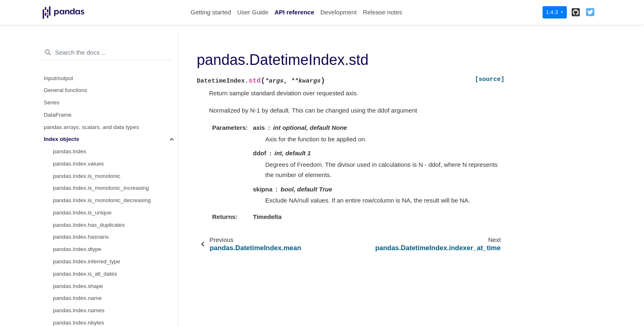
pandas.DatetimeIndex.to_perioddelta (99, 43)
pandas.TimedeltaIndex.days (88, 129)
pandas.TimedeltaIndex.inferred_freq (98, 190)
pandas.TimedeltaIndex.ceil (87, 251)
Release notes (382, 12)
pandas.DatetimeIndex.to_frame (92, 80)
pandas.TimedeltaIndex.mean (89, 276)
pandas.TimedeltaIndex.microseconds (100, 153)
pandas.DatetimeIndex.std (87, 105)
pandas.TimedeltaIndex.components (98, 178)
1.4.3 (553, 12)
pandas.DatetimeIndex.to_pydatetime (99, 56)
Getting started (211, 12)
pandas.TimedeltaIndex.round (90, 227)
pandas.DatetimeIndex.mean (89, 92)
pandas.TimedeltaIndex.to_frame (93, 264)
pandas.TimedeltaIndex (82, 117)
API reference (294, 12)
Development (338, 12)
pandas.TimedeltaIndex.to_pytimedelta (100, 202)
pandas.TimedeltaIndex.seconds (93, 141)
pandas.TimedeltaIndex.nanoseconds (99, 166)
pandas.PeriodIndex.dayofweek (92, 312)
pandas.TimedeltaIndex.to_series (94, 215)
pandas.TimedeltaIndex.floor (88, 239)
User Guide (253, 12)
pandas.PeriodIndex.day (83, 300)
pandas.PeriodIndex (78, 288)
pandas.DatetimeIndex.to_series (93, 68)
